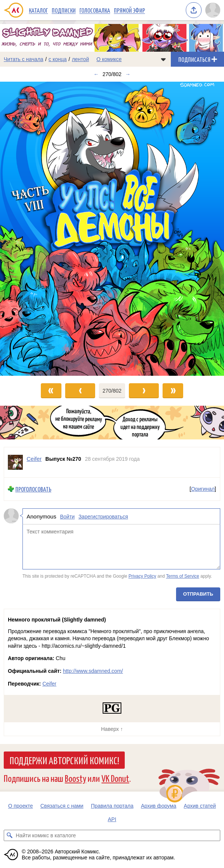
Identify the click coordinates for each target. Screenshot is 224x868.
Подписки (64, 10)
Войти (67, 517)
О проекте (21, 806)
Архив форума (158, 806)
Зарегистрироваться (103, 517)
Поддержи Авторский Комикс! (64, 760)
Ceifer (49, 684)
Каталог (38, 10)
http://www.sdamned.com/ (93, 671)
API (112, 819)
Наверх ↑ (112, 729)
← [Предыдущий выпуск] (96, 74)
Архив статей (200, 806)
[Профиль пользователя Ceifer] (15, 462)
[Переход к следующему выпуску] (112, 229)
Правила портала (112, 806)
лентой (81, 59)
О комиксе (109, 59)
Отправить (198, 594)
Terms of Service (183, 576)
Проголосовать (33, 489)
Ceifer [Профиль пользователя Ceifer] (34, 459)
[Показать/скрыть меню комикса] (163, 59)
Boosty (75, 778)
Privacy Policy (142, 576)
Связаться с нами (62, 806)
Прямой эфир (129, 10)
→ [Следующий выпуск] (128, 74)
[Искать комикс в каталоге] (9, 835)
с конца (58, 59)
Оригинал (203, 489)
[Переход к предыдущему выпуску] (28, 229)
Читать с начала (24, 59)
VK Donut (115, 778)
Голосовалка (95, 10)
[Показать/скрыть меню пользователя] (213, 10)
